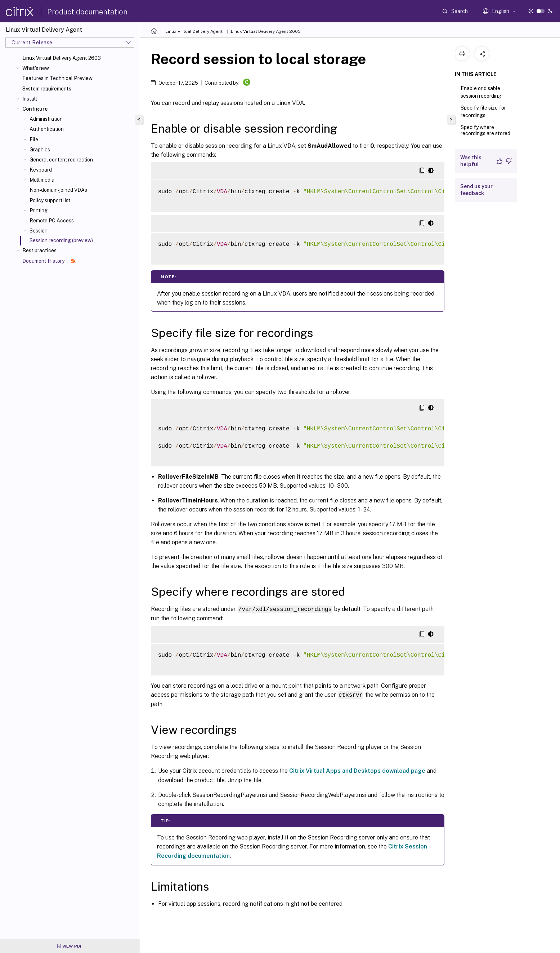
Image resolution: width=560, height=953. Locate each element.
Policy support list (50, 200)
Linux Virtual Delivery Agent (194, 31)
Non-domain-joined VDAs (58, 190)
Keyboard (41, 170)
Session (39, 231)
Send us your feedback (476, 190)
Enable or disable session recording (485, 92)
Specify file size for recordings (483, 112)
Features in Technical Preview (57, 78)
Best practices (39, 251)
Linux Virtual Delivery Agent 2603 (62, 58)
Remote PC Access (52, 221)
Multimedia (42, 180)
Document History (49, 261)
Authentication (47, 129)
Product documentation (87, 12)
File (34, 139)
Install (30, 99)
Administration (46, 119)
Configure (35, 109)
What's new (36, 68)
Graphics (40, 150)
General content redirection (61, 160)
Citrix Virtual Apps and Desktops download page (357, 770)
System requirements (47, 89)
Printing (39, 210)
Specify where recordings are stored (485, 134)
